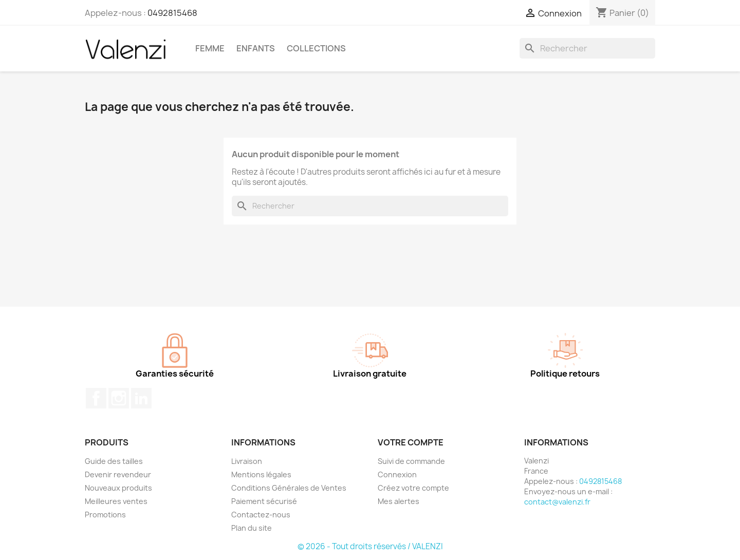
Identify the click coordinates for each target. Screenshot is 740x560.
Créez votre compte (413, 488)
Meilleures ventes (116, 501)
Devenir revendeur (118, 474)
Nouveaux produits (118, 488)
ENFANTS (256, 48)
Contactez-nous (261, 515)
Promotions (105, 515)
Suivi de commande (411, 461)
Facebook (96, 398)
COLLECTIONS (316, 48)
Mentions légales (261, 474)
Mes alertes (399, 501)
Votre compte (411, 442)
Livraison (247, 461)
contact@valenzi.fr (557, 502)
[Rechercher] (587, 48)
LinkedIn (141, 398)
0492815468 (172, 13)
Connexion (397, 474)
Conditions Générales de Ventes (289, 488)
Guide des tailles (114, 461)
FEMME (210, 48)
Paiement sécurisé (264, 501)
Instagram (119, 398)
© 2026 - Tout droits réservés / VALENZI (370, 546)
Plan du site (252, 528)
